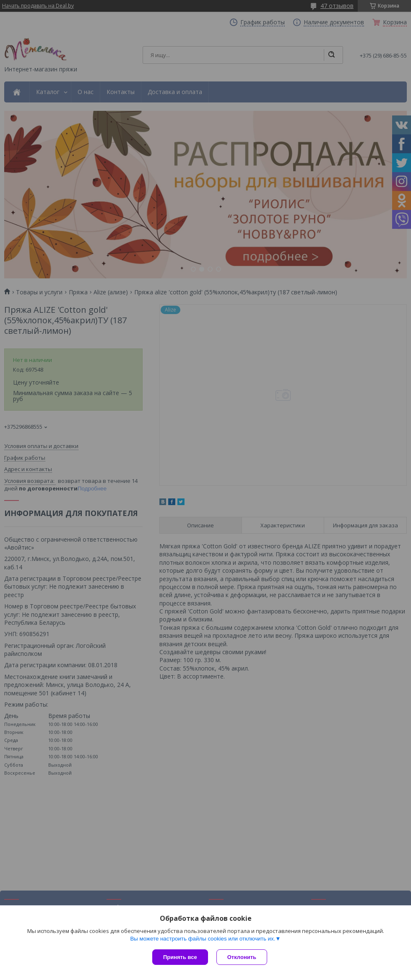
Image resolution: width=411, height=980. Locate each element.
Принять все (180, 957)
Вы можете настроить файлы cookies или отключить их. (203, 939)
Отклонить (242, 957)
